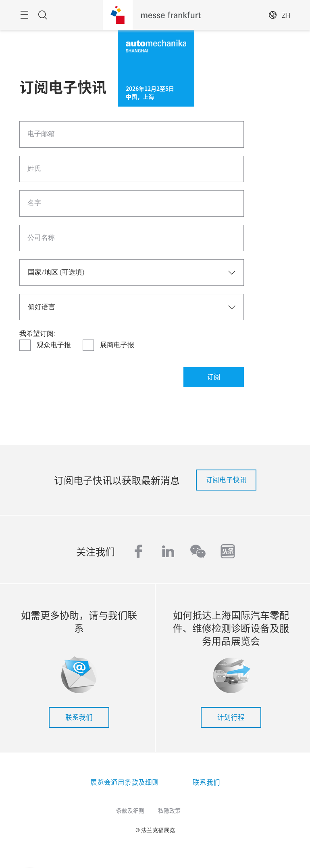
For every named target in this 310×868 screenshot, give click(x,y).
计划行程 (231, 717)
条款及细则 (130, 810)
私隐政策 (169, 810)
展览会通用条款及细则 (125, 782)
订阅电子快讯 (226, 480)
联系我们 (79, 717)
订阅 (214, 377)
